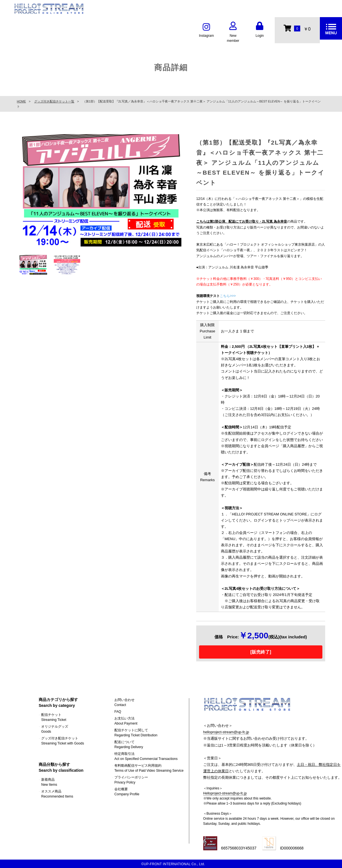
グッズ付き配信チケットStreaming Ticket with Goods (63, 741)
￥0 (297, 28)
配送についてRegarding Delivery (129, 744)
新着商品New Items (49, 782)
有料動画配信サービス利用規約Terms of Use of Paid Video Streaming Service (149, 768)
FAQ (118, 712)
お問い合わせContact (124, 702)
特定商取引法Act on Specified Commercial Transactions (146, 756)
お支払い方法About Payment (126, 721)
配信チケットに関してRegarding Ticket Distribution (136, 733)
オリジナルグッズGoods (55, 729)
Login (260, 30)
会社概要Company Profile (127, 792)
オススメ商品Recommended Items (57, 794)
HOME (21, 101)
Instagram (206, 30)
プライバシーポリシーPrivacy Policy (131, 780)
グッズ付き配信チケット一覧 (54, 101)
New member (233, 33)
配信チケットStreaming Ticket (54, 717)
